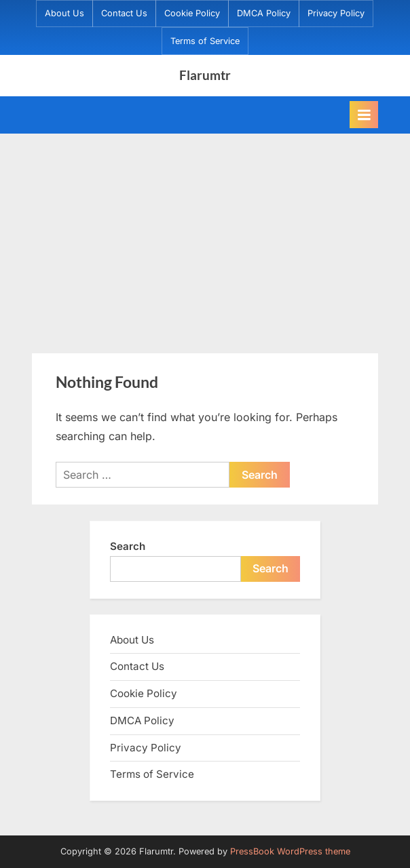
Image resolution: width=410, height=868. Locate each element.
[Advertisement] (205, 235)
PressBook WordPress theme (290, 851)
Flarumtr (205, 75)
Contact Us (124, 13)
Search (128, 546)
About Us (64, 13)
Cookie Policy (192, 13)
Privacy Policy (336, 13)
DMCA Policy (264, 13)
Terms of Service (205, 41)
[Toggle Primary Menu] (364, 115)
